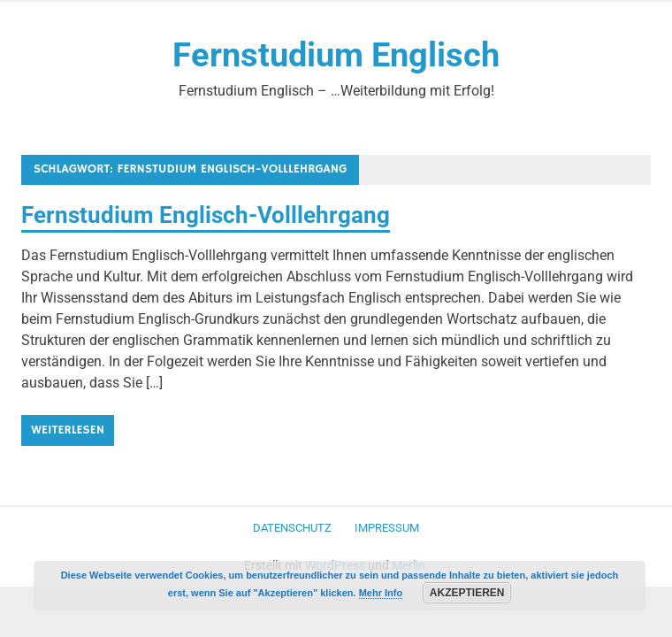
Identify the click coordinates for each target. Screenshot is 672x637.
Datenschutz (292, 528)
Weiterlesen (68, 430)
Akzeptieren (467, 593)
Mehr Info (381, 593)
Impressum (387, 528)
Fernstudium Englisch (336, 55)
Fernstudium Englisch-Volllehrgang (206, 215)
